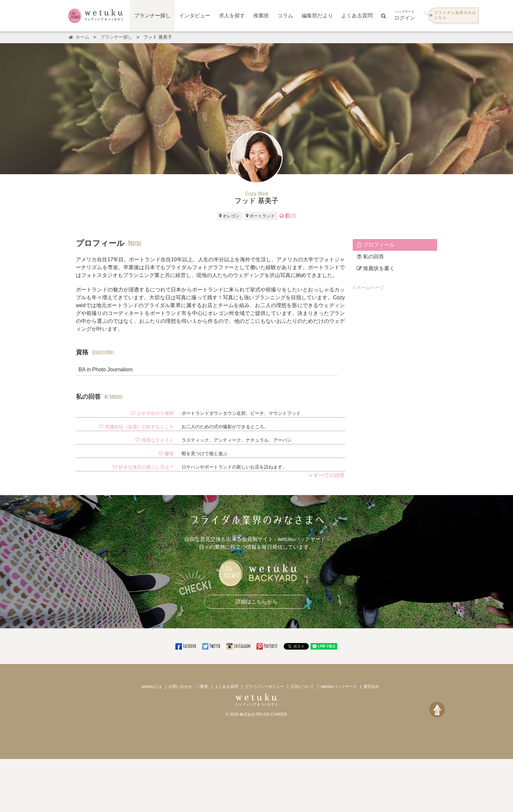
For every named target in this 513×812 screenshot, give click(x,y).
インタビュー (195, 16)
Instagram (239, 646)
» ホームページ (368, 287)
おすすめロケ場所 (152, 413)
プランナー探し (152, 16)
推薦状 (261, 16)
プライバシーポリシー (264, 687)
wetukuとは (152, 687)
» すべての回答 (327, 475)
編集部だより (317, 16)
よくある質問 (357, 16)
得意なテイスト (154, 440)
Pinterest (267, 646)
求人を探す (232, 16)
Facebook (186, 646)
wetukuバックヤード (339, 687)
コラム (285, 16)
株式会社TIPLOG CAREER (263, 714)
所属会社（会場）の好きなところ (136, 427)
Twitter (212, 646)
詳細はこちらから (256, 602)
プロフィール (376, 245)
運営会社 (371, 687)
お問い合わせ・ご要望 (188, 687)
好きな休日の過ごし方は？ (143, 467)
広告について (302, 687)
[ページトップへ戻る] (437, 710)
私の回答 (370, 257)
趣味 (166, 453)
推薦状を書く (376, 268)
